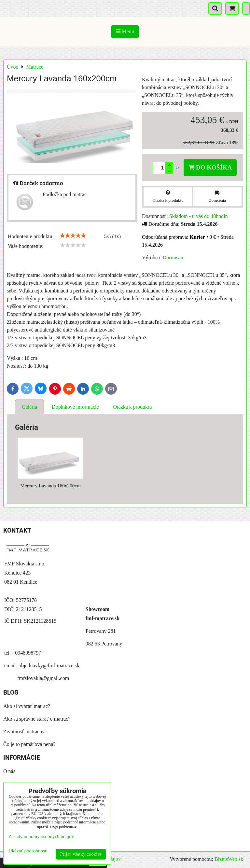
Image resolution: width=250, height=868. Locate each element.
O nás (9, 771)
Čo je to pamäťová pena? (29, 744)
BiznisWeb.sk (229, 859)
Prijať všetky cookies (81, 854)
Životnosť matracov (24, 732)
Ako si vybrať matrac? (27, 706)
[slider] (73, 236)
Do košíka (210, 167)
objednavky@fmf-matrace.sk (49, 665)
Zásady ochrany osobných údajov (41, 836)
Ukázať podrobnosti (28, 851)
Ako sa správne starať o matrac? (37, 719)
